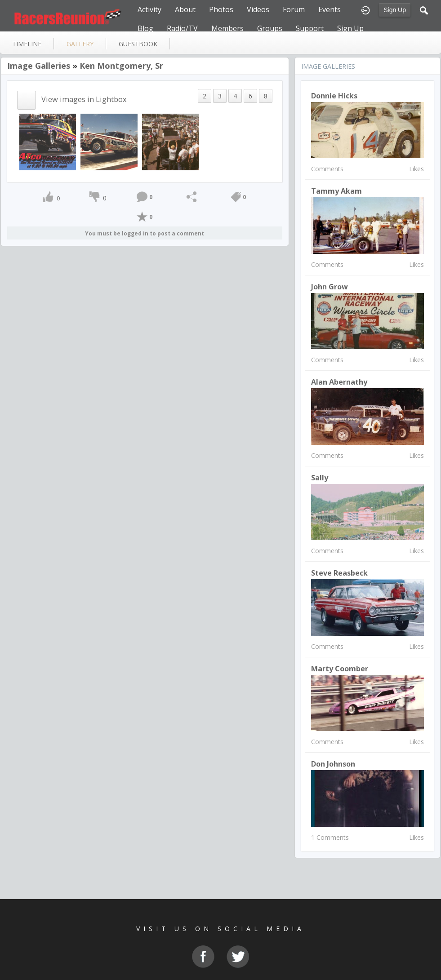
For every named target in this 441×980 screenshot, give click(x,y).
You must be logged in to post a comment (145, 233)
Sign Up (395, 10)
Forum (294, 9)
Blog (145, 28)
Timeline (27, 44)
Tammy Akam (336, 191)
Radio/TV (182, 28)
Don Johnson (333, 764)
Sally (320, 478)
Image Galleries (39, 66)
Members (227, 28)
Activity (149, 9)
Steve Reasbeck (339, 573)
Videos (258, 9)
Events (330, 9)
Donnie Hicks (334, 96)
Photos (221, 9)
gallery (80, 44)
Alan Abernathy (339, 382)
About (185, 9)
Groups (270, 28)
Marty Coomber (340, 669)
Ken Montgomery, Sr (121, 66)
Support (310, 28)
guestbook (138, 44)
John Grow (330, 287)
